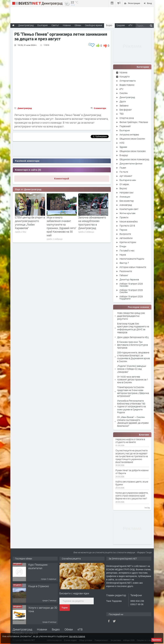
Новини (67, 25)
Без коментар (127, 201)
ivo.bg (147, 508)
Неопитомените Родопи (132, 259)
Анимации (125, 197)
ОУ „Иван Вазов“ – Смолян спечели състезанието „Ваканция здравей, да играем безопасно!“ (133, 421)
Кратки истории (128, 242)
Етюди (123, 246)
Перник (123, 230)
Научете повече (77, 636)
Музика (123, 72)
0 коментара (100, 108)
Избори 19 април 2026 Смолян (131, 291)
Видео (56, 629)
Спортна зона (127, 118)
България (125, 130)
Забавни (124, 106)
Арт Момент (126, 176)
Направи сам (126, 192)
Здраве (123, 147)
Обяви (69, 629)
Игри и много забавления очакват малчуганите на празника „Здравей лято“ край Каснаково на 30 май (62, 226)
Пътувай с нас (127, 250)
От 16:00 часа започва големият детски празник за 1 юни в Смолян (133, 380)
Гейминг (124, 275)
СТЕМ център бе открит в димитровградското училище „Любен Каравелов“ (30, 223)
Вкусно (123, 188)
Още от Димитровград (28, 189)
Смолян (124, 93)
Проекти (124, 217)
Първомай (125, 126)
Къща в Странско (39, 587)
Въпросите (125, 234)
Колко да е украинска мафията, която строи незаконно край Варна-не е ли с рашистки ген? (132, 496)
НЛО (122, 143)
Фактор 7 (124, 263)
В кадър (124, 155)
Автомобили (126, 238)
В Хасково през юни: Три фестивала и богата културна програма (133, 345)
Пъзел (123, 168)
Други (123, 101)
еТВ (80, 629)
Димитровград (25, 108)
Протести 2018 (127, 226)
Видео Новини (127, 85)
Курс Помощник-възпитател (38, 567)
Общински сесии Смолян (132, 139)
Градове (120, 25)
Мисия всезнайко (129, 221)
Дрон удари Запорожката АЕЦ (133, 337)
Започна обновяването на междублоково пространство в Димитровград (92, 223)
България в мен (128, 180)
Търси (65, 608)
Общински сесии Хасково (133, 151)
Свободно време (94, 25)
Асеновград (126, 205)
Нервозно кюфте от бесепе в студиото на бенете (130, 441)
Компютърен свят (129, 209)
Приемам (157, 640)
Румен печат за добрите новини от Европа (132, 472)
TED (122, 114)
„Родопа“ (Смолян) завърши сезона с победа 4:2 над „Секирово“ (132, 369)
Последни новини (138, 307)
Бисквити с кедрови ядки (74, 593)
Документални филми (131, 164)
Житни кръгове (127, 213)
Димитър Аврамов (129, 279)
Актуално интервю (129, 135)
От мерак (124, 184)
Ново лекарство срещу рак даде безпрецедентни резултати (131, 316)
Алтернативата (128, 81)
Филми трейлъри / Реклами (134, 122)
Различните (126, 271)
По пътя (124, 172)
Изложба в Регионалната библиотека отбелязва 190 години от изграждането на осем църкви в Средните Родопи (131, 407)
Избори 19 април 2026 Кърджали (131, 297)
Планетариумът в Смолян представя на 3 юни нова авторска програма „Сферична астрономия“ (133, 392)
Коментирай (62, 179)
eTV (121, 89)
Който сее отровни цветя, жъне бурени (132, 483)
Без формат (126, 110)
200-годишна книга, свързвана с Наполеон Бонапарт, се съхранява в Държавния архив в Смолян (133, 357)
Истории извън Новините (133, 267)
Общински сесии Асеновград (134, 159)
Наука (123, 255)
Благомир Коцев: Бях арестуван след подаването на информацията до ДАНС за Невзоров (133, 328)
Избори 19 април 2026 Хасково (131, 285)
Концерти (125, 77)
